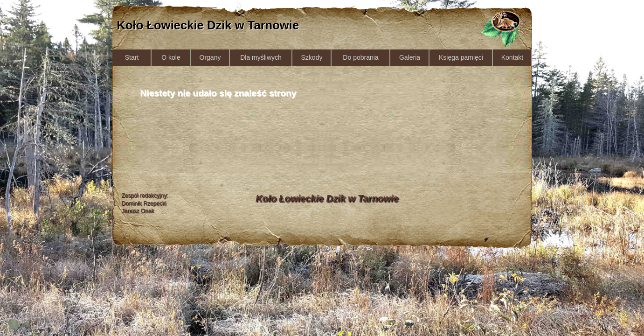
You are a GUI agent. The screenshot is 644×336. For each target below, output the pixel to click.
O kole (171, 57)
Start (132, 57)
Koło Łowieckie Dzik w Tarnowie (208, 25)
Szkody (312, 57)
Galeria (410, 57)
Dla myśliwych (261, 57)
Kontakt (512, 57)
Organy (210, 57)
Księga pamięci (461, 57)
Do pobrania (360, 57)
